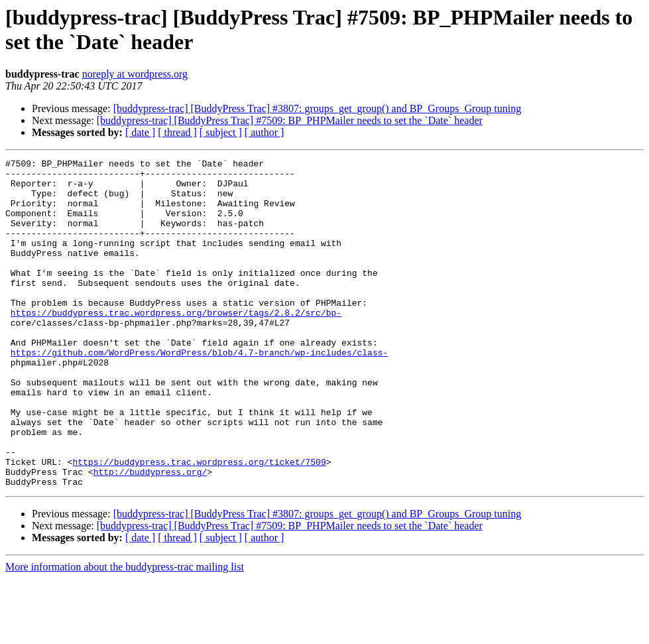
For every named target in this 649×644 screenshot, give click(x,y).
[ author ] (265, 132)
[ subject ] (221, 132)
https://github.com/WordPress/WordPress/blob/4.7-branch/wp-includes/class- (199, 392)
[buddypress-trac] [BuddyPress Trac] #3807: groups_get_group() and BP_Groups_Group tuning (318, 108)
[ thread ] (177, 132)
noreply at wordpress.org (135, 74)
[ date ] (140, 132)
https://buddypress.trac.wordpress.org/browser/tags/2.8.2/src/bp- (176, 344)
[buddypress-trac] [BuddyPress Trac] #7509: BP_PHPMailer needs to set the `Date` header (290, 120)
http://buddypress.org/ (150, 535)
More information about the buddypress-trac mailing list (125, 632)
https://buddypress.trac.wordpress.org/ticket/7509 (199, 523)
